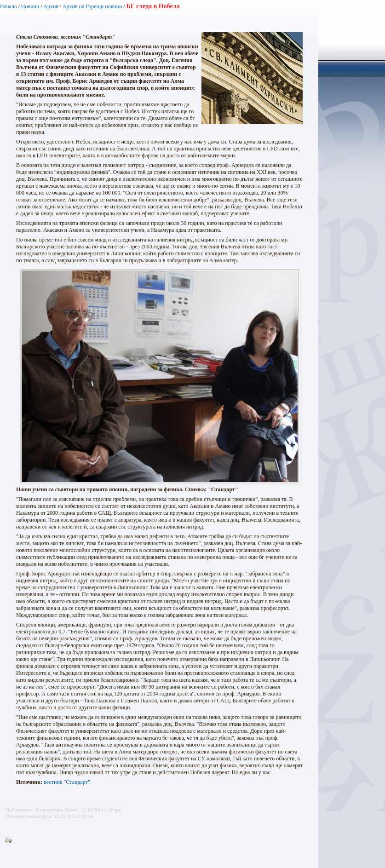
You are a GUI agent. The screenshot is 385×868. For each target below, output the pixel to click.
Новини (30, 6)
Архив (51, 6)
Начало (9, 6)
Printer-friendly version (11, 841)
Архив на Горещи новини (92, 6)
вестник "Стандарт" (67, 782)
